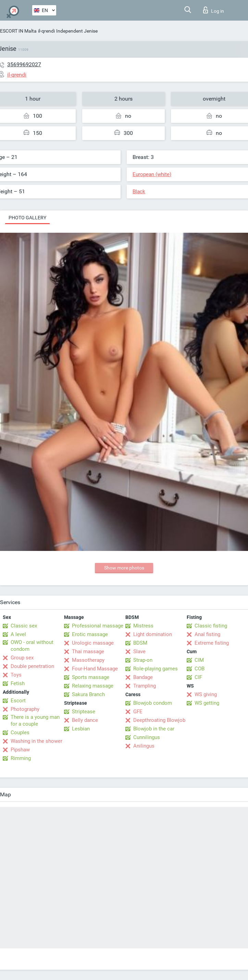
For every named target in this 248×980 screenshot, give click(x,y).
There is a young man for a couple (35, 720)
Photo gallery (27, 218)
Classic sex (24, 626)
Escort (18, 701)
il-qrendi (46, 31)
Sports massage (91, 677)
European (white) (152, 174)
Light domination (153, 634)
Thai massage (88, 652)
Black (139, 192)
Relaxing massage (93, 686)
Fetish (18, 683)
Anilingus (144, 746)
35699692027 (24, 64)
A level (18, 634)
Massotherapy (88, 660)
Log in (214, 10)
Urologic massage (93, 643)
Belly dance (85, 720)
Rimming (21, 758)
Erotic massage (90, 634)
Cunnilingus (147, 737)
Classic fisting (211, 626)
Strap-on (143, 660)
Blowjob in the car (154, 729)
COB (200, 669)
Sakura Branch (88, 694)
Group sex (22, 658)
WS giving (206, 694)
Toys (16, 675)
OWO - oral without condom (32, 646)
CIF (198, 677)
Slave (139, 652)
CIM (199, 660)
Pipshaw (20, 750)
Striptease (84, 712)
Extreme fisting (212, 643)
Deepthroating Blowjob (159, 720)
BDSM (140, 643)
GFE (138, 712)
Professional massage (98, 626)
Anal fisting (207, 634)
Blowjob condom (153, 703)
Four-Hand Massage (95, 669)
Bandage (143, 677)
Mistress (143, 626)
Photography (25, 709)
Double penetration (32, 666)
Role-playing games (156, 669)
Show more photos (124, 568)
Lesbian (81, 729)
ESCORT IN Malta (18, 31)
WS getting (207, 703)
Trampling (145, 686)
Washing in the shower (36, 741)
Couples (20, 733)
